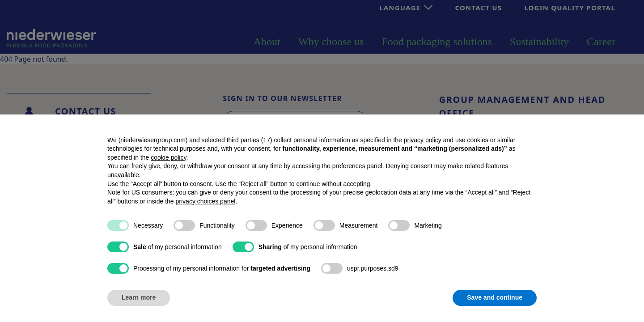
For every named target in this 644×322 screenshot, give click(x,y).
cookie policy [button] (168, 157)
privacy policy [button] (423, 140)
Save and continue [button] (495, 297)
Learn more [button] (139, 297)
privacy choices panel (206, 201)
